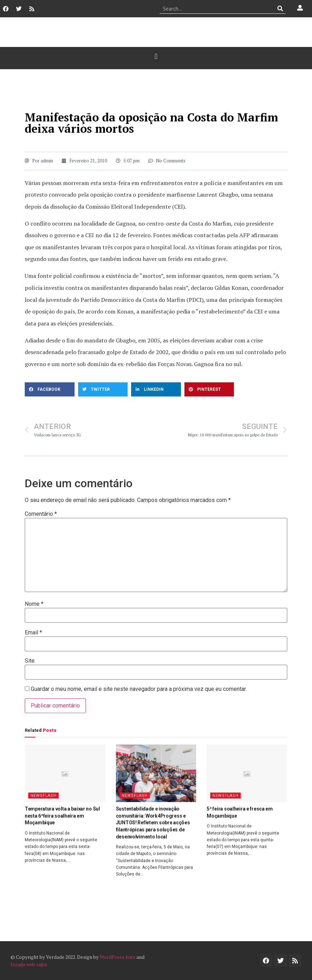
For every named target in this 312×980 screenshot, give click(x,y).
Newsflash (43, 796)
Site (30, 661)
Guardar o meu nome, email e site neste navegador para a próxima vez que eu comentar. (139, 689)
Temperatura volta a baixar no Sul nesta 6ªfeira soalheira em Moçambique (62, 816)
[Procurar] (280, 8)
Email (33, 633)
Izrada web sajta (29, 964)
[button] (156, 56)
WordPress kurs (117, 957)
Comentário (41, 514)
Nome (34, 604)
